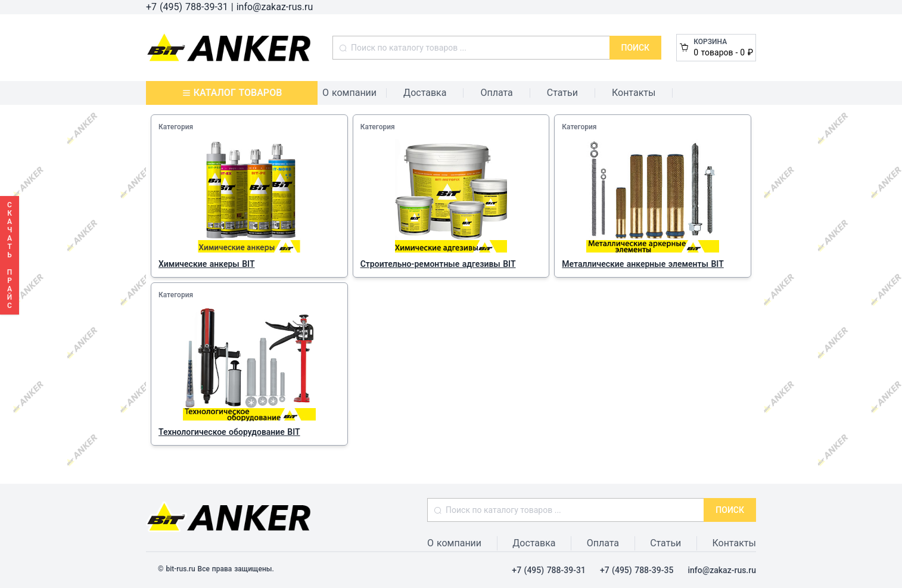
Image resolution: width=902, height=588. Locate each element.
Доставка (425, 93)
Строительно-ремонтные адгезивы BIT (438, 264)
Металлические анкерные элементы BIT (643, 264)
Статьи (562, 93)
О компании (349, 93)
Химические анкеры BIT (207, 264)
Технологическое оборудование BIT (229, 432)
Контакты (634, 93)
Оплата (496, 93)
